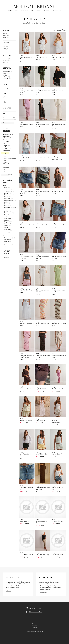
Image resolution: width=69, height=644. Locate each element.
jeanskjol (5, 59)
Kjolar (28, 19)
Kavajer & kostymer (10, 208)
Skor (16, 11)
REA (32, 11)
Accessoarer (24, 11)
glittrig (5, 97)
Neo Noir (6, 155)
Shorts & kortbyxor (10, 215)
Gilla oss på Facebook (36, 612)
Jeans (6, 204)
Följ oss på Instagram (35, 608)
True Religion (7, 166)
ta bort (6, 131)
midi (4, 50)
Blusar (6, 193)
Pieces (5, 162)
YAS (4, 171)
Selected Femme (8, 164)
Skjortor (7, 220)
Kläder (10, 11)
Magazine (47, 11)
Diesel (5, 140)
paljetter (5, 77)
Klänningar (8, 213)
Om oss (34, 624)
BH (7, 233)
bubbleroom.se (43, 593)
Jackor (6, 202)
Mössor (7, 257)
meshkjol (5, 61)
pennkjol (5, 36)
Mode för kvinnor (28, 23)
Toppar (6, 222)
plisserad (5, 37)
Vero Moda (6, 168)
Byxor (6, 197)
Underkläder (8, 229)
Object (5, 157)
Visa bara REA (7, 123)
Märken (38, 11)
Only (4, 160)
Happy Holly (7, 145)
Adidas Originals (8, 134)
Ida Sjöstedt (6, 147)
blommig (5, 88)
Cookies (34, 628)
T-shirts (6, 227)
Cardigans (7, 199)
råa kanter (6, 79)
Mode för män (57, 11)
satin (4, 63)
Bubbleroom (6, 136)
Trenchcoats (8, 224)
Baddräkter (9, 191)
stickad (5, 34)
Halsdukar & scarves (8, 253)
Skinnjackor (8, 218)
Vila (4, 169)
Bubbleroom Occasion (9, 138)
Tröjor (6, 226)
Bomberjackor (8, 195)
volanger (5, 73)
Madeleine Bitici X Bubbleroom (8, 150)
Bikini (7, 190)
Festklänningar (9, 200)
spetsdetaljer (7, 72)
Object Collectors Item (9, 159)
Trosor (8, 231)
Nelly (42, 19)
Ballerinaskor (8, 238)
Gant (4, 143)
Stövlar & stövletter (10, 245)
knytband (6, 75)
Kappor (6, 206)
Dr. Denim (6, 142)
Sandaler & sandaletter (8, 241)
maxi (4, 48)
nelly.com (9, 591)
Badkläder (7, 188)
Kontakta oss (35, 626)
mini (4, 46)
